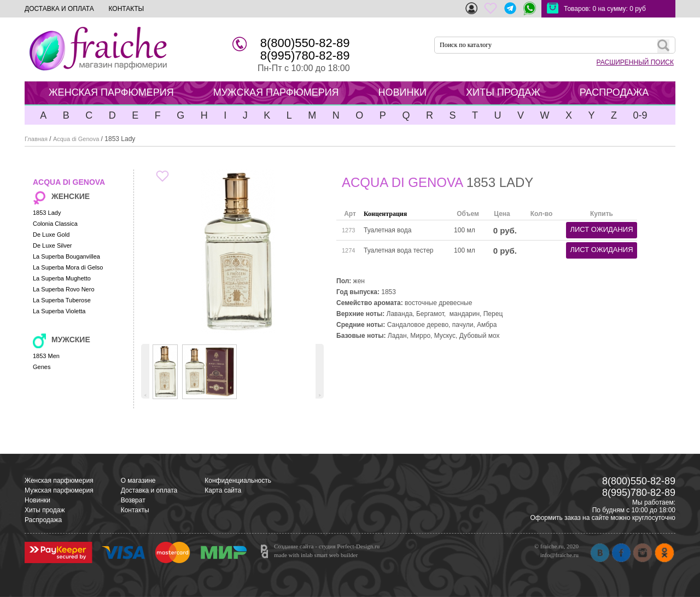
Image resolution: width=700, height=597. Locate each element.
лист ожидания (601, 229)
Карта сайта (223, 490)
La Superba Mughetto (62, 278)
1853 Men (46, 356)
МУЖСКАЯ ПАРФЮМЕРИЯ (276, 92)
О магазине (138, 481)
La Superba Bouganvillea (66, 256)
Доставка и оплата (149, 490)
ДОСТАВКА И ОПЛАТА (59, 9)
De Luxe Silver (52, 245)
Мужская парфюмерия (59, 490)
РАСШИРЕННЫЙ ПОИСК (635, 62)
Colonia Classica (55, 224)
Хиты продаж (45, 510)
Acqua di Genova (76, 139)
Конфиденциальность (238, 481)
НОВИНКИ (402, 92)
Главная (36, 139)
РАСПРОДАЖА (614, 92)
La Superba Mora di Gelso (68, 267)
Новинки (37, 500)
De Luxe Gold (51, 235)
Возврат (133, 500)
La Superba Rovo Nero (64, 289)
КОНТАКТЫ (126, 9)
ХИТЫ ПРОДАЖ (503, 92)
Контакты (135, 510)
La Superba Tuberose (62, 300)
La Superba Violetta (59, 311)
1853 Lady (47, 213)
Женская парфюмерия (59, 481)
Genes (42, 367)
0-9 (640, 115)
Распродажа (43, 520)
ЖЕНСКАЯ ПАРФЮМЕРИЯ (111, 92)
